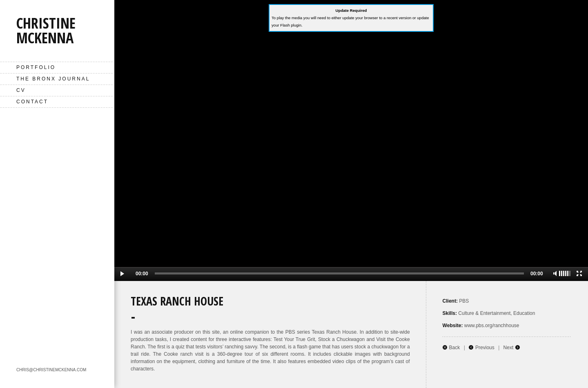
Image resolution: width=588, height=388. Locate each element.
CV (21, 90)
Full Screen (579, 273)
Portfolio (36, 67)
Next (509, 348)
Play (123, 274)
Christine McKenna (46, 30)
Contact (32, 102)
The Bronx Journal (53, 79)
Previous (485, 348)
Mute (555, 273)
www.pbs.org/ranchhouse (492, 326)
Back (455, 348)
